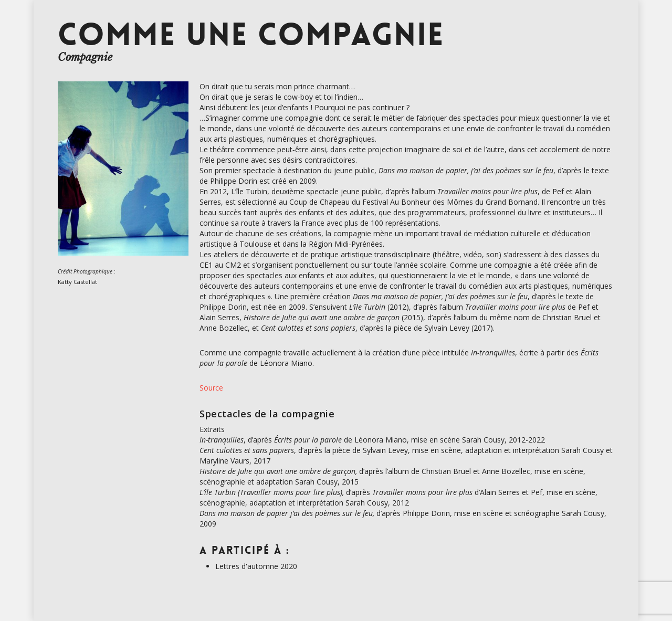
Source (211, 388)
